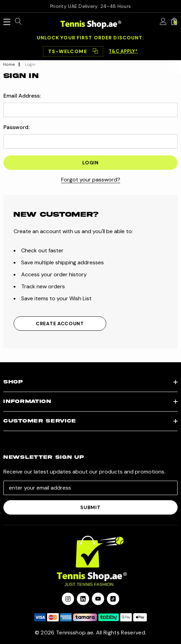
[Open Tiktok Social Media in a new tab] (113, 599)
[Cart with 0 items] (174, 22)
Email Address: (22, 96)
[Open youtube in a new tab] (98, 599)
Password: (16, 127)
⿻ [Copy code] (95, 51)
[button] (73, 51)
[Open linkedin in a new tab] (83, 599)
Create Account (60, 324)
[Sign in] (163, 22)
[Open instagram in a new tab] (68, 599)
